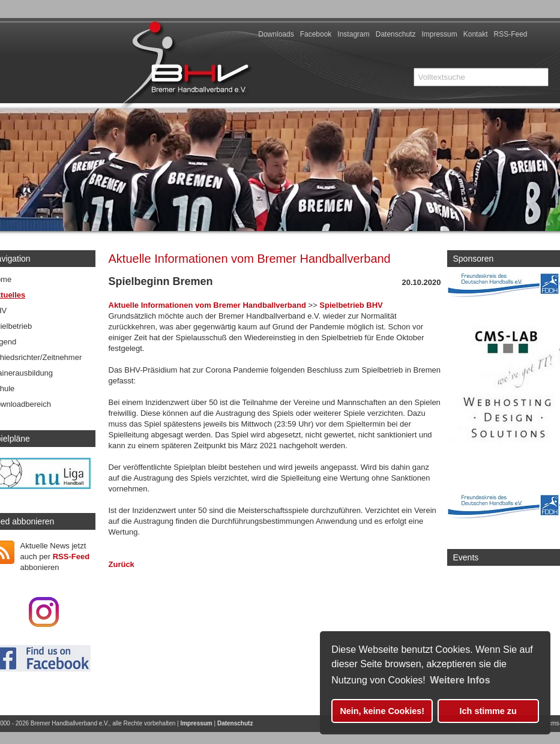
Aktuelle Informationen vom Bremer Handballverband (207, 305)
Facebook (316, 34)
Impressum (439, 34)
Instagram (353, 34)
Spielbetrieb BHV (351, 305)
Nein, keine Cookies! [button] (382, 711)
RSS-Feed (510, 34)
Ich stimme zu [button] (488, 711)
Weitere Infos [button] (460, 680)
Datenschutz (396, 34)
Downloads (276, 34)
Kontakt (476, 34)
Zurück (122, 564)
